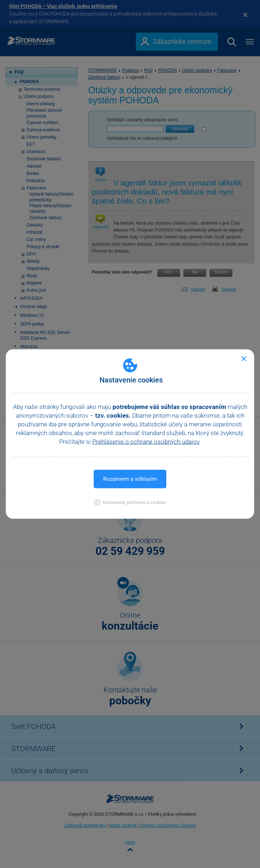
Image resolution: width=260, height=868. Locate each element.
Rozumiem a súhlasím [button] (130, 479)
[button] (130, 502)
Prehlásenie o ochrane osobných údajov (146, 442)
